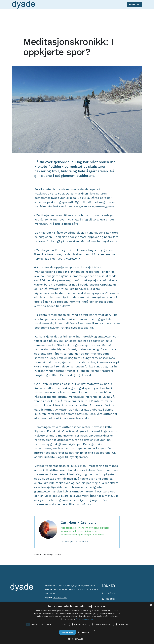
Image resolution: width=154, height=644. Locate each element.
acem (58, 554)
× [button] (151, 605)
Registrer (110, 599)
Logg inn (110, 593)
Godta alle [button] (68, 632)
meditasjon (49, 554)
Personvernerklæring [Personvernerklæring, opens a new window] (84, 619)
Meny (134, 5)
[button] (77, 639)
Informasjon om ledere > (74, 541)
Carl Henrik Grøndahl (78, 523)
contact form (60, 597)
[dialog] (77, 623)
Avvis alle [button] (87, 632)
